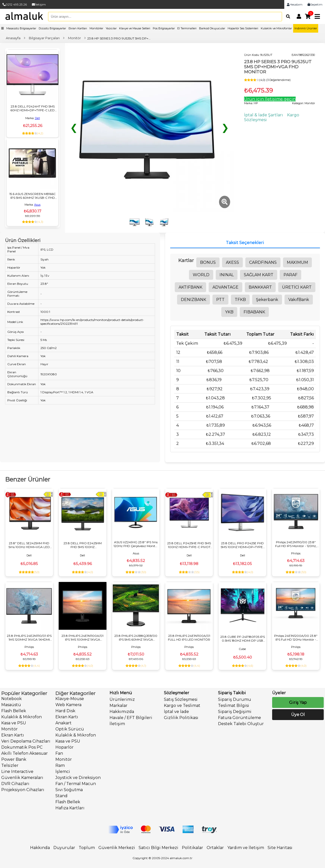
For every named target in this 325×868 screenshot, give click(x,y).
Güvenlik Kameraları (22, 778)
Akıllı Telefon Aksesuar (25, 753)
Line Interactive (17, 772)
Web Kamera (68, 705)
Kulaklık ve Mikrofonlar (276, 28)
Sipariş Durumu (235, 699)
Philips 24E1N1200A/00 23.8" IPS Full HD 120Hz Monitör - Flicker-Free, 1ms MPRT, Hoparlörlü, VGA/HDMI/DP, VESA (296, 638)
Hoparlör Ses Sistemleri (243, 28)
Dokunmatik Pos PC (22, 747)
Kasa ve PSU (14, 723)
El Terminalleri (187, 28)
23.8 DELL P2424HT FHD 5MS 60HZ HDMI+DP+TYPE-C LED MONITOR (32, 108)
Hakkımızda (122, 712)
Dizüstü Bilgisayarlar (52, 28)
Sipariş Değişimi (235, 712)
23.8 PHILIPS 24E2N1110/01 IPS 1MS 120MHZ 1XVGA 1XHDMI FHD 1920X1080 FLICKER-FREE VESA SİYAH (29, 638)
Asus (37, 205)
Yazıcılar (111, 28)
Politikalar (192, 848)
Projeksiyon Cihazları (23, 790)
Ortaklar (215, 848)
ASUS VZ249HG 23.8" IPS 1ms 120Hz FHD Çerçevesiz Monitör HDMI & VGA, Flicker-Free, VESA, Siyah (136, 544)
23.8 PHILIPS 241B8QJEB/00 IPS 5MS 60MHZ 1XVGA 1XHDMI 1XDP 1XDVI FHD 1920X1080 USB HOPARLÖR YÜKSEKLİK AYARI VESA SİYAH (136, 638)
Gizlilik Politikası (181, 718)
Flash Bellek (14, 711)
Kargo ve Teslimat (182, 706)
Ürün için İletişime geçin (270, 99)
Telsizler (10, 765)
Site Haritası (280, 848)
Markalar (118, 706)
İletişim (39, 4)
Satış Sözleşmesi (181, 699)
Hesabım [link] (295, 4)
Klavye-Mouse (70, 699)
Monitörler (96, 28)
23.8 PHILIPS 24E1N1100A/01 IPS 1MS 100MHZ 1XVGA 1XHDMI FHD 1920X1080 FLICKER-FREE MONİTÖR (82, 638)
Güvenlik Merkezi (117, 848)
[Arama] (287, 16)
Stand (61, 796)
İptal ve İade (176, 712)
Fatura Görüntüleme (240, 718)
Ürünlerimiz (122, 699)
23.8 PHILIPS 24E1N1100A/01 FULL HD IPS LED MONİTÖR (189, 638)
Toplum (87, 848)
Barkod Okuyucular (212, 28)
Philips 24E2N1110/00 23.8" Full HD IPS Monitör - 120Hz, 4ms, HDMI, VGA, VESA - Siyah (296, 544)
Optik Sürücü (70, 729)
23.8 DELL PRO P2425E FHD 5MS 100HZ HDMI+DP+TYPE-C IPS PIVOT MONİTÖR (242, 545)
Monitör (9, 729)
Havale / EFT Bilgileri (131, 718)
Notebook (12, 699)
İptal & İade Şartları (264, 115)
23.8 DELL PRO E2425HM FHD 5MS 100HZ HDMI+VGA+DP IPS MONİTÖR (83, 545)
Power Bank (14, 759)
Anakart (63, 723)
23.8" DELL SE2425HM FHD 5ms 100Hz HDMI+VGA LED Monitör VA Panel (29, 545)
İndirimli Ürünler (306, 28)
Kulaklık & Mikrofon (21, 717)
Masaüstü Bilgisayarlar (21, 28)
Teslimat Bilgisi (234, 706)
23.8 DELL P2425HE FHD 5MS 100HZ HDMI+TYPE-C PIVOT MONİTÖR (189, 545)
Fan (59, 753)
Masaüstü (11, 705)
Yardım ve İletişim (246, 848)
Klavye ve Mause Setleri (135, 28)
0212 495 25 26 (15, 4)
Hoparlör (64, 747)
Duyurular (64, 848)
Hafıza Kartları (70, 808)
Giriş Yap (298, 702)
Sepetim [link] (315, 4)
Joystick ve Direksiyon (78, 778)
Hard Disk (65, 711)
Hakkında (40, 848)
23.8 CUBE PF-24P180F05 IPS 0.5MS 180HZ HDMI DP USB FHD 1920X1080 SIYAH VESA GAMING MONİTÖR (243, 639)
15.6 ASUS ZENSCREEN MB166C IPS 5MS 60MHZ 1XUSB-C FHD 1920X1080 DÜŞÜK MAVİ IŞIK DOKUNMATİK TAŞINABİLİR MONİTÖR (32, 196)
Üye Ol (298, 715)
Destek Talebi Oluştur (241, 724)
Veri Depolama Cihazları (26, 741)
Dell (37, 118)
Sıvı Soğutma (69, 790)
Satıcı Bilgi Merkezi (158, 848)
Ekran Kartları (78, 28)
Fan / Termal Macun (76, 784)
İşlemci (63, 772)
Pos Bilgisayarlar (164, 28)
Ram (60, 765)
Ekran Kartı (13, 735)
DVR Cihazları (15, 784)
